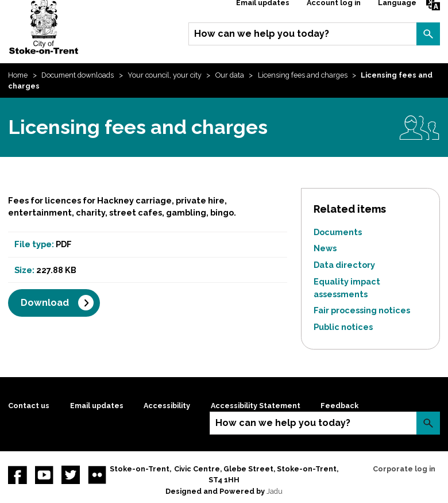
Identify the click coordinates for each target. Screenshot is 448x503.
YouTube (44, 475)
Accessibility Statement (256, 406)
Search (428, 34)
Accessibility (167, 406)
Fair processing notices (362, 310)
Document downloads (78, 75)
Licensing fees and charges (303, 75)
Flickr (97, 475)
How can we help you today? (262, 34)
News (325, 248)
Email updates (97, 406)
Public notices (343, 327)
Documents (338, 232)
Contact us (29, 406)
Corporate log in (404, 469)
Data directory (344, 265)
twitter (71, 475)
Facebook (17, 475)
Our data (230, 75)
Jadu (275, 491)
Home (18, 75)
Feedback (339, 406)
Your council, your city (165, 75)
